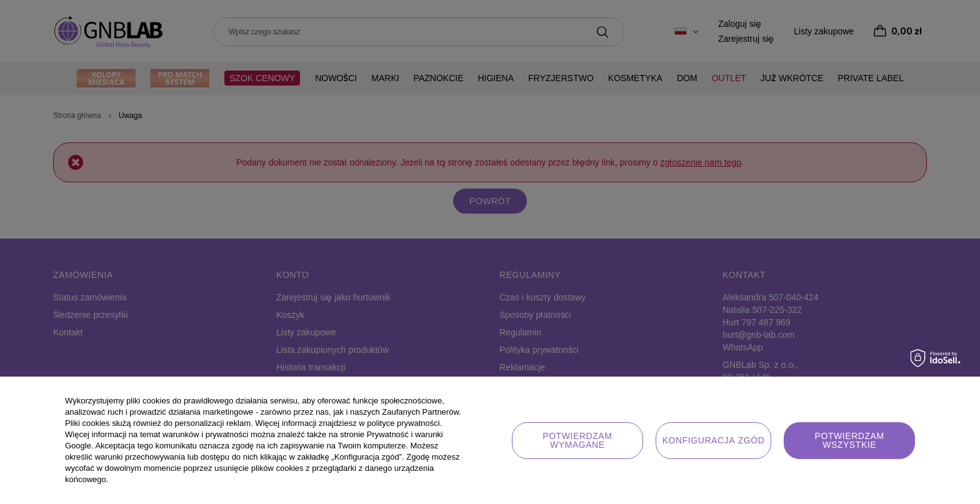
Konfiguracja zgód (714, 440)
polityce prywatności (403, 423)
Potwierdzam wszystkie (850, 440)
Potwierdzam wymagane (577, 440)
